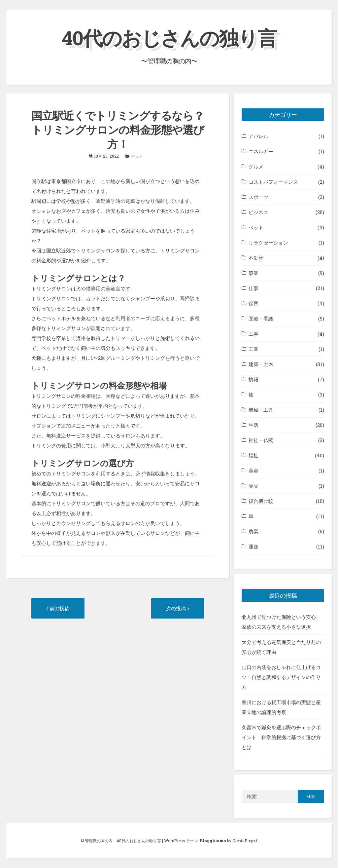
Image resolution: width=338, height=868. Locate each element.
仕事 (253, 288)
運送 (253, 547)
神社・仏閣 (261, 440)
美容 (253, 471)
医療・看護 (261, 319)
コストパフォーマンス (273, 182)
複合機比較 (261, 501)
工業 (253, 349)
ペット (137, 156)
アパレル (258, 136)
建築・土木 (261, 364)
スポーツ (258, 197)
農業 (253, 531)
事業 (253, 273)
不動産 (256, 258)
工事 (253, 334)
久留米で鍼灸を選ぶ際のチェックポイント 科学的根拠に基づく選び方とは (281, 737)
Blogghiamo (213, 840)
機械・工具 (261, 410)
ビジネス (258, 212)
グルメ (256, 167)
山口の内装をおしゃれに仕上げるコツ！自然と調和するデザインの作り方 (281, 677)
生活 (253, 425)
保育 (253, 303)
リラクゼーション (268, 243)
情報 (253, 379)
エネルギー (261, 151)
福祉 (253, 455)
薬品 (253, 486)
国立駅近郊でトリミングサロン (81, 250)
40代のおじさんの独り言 (169, 38)
